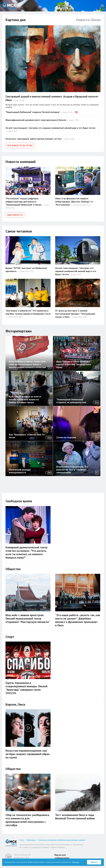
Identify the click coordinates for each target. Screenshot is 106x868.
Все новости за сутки (20, 145)
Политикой (76, 862)
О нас (22, 839)
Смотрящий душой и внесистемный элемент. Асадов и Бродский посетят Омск (52, 98)
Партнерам (31, 839)
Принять (94, 862)
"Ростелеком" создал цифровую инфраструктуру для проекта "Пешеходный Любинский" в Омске (23, 201)
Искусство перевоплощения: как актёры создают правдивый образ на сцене (28, 753)
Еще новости (15, 214)
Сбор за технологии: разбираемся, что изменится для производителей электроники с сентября (27, 819)
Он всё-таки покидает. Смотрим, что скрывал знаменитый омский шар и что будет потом (50, 128)
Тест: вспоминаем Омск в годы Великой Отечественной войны (75, 816)
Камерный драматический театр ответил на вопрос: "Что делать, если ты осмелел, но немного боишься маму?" (26, 551)
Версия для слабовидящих (62, 855)
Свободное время (19, 500)
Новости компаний (21, 161)
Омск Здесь (9, 6)
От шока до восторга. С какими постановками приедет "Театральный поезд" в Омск (75, 313)
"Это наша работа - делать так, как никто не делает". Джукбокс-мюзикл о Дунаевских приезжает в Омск (78, 619)
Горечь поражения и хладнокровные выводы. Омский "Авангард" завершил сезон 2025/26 (26, 687)
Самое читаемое (19, 230)
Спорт (10, 636)
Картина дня (16, 20)
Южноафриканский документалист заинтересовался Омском (36, 120)
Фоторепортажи (19, 330)
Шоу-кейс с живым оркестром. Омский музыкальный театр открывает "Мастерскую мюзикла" (28, 618)
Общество (13, 568)
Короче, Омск (15, 703)
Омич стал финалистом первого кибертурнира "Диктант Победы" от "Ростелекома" (74, 201)
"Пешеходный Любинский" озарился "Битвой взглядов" (33, 112)
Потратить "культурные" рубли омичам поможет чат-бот (34, 139)
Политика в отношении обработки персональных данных (62, 839)
